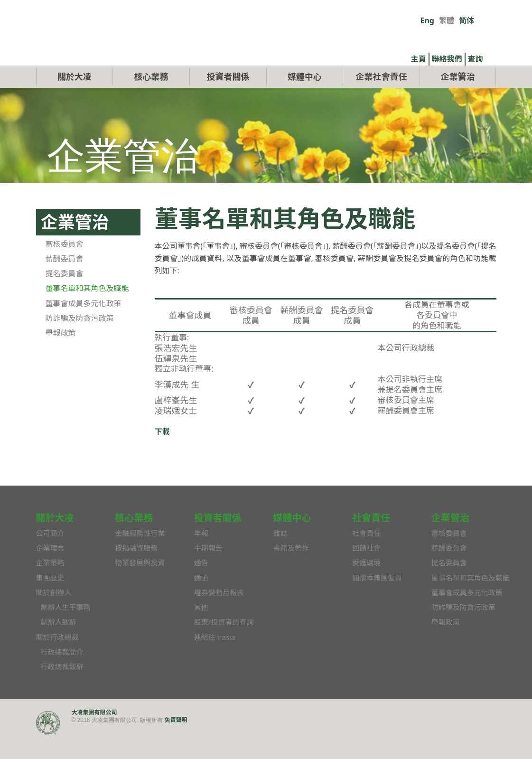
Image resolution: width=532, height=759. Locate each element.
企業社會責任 (381, 98)
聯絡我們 (447, 59)
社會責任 (366, 555)
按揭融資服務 (136, 570)
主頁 (419, 59)
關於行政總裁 (57, 659)
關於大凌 (75, 98)
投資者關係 (228, 98)
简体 (467, 20)
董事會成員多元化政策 (84, 325)
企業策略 (50, 585)
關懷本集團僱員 (377, 600)
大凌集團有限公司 (94, 734)
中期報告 (208, 570)
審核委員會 (65, 266)
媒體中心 (305, 98)
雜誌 (280, 555)
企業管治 (458, 98)
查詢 (476, 59)
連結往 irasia (215, 659)
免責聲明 (176, 742)
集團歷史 (50, 600)
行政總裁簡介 (62, 674)
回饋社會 (366, 570)
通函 (201, 600)
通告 (201, 585)
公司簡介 (50, 555)
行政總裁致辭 (62, 689)
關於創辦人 (54, 614)
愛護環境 (366, 585)
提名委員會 (65, 296)
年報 (201, 555)
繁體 (447, 20)
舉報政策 (61, 355)
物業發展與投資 (140, 585)
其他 (201, 629)
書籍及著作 (291, 570)
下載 (162, 454)
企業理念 (50, 570)
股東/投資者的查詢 (224, 644)
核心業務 (151, 98)
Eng (427, 20)
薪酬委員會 (65, 281)
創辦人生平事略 (66, 629)
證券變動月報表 (219, 614)
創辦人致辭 (59, 644)
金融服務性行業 (140, 555)
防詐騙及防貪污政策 (80, 340)
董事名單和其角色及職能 (87, 310)
